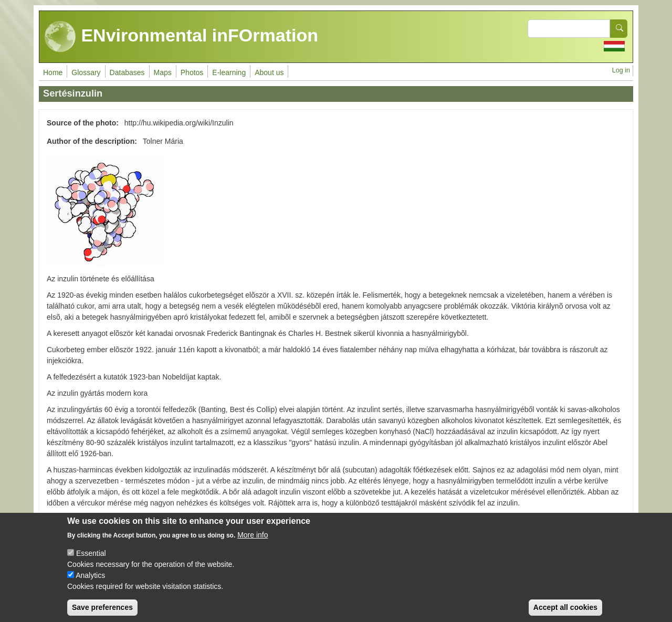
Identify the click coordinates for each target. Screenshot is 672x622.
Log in (621, 70)
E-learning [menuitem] (229, 72)
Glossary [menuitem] (86, 72)
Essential (91, 562)
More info (253, 543)
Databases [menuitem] (127, 72)
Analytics (90, 584)
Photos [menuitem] (192, 72)
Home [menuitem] (53, 72)
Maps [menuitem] (163, 72)
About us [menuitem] (269, 72)
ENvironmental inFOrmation (181, 37)
